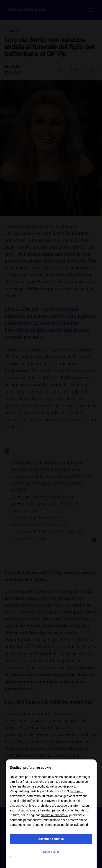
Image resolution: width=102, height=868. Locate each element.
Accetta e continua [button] (51, 839)
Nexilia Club (51, 852)
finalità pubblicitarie (55, 815)
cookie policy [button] (66, 786)
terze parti (77, 791)
